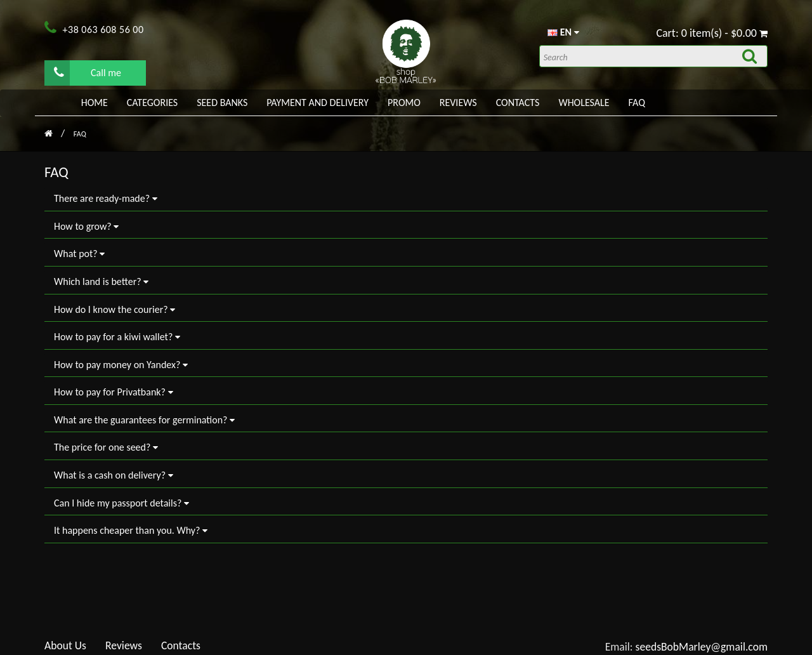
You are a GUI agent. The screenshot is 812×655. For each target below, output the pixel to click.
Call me (88, 72)
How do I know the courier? (115, 309)
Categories (152, 103)
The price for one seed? (106, 447)
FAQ (637, 103)
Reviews (458, 103)
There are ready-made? (106, 198)
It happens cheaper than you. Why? (131, 530)
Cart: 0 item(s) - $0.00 (712, 33)
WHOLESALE (584, 103)
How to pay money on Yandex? (121, 365)
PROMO (404, 103)
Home (95, 103)
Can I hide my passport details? (121, 503)
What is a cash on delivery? (114, 475)
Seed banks (222, 103)
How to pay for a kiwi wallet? (117, 337)
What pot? (79, 254)
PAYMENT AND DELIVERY (318, 103)
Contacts (518, 103)
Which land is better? (101, 281)
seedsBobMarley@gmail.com (702, 647)
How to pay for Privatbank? (114, 392)
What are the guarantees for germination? (144, 420)
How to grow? (86, 226)
